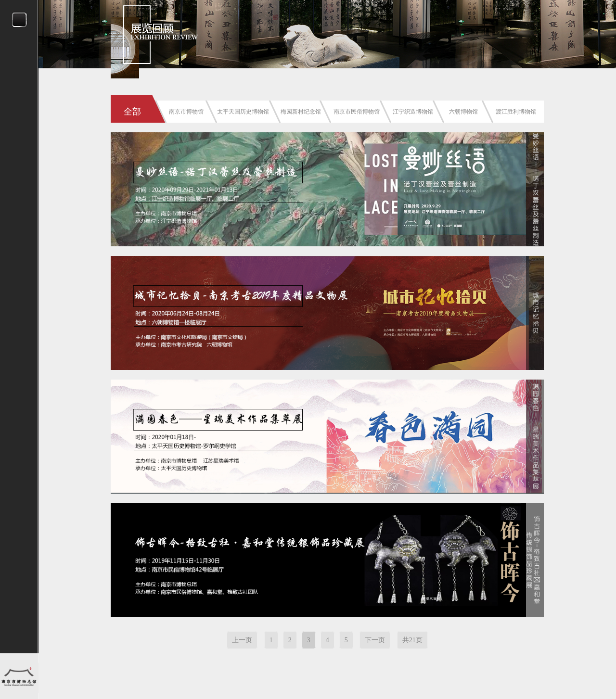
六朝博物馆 (463, 112)
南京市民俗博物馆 (357, 112)
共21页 (412, 640)
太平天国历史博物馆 (243, 112)
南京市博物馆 (186, 112)
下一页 (375, 640)
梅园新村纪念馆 (301, 112)
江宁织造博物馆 (413, 112)
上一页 (242, 640)
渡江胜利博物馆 (516, 112)
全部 (132, 112)
